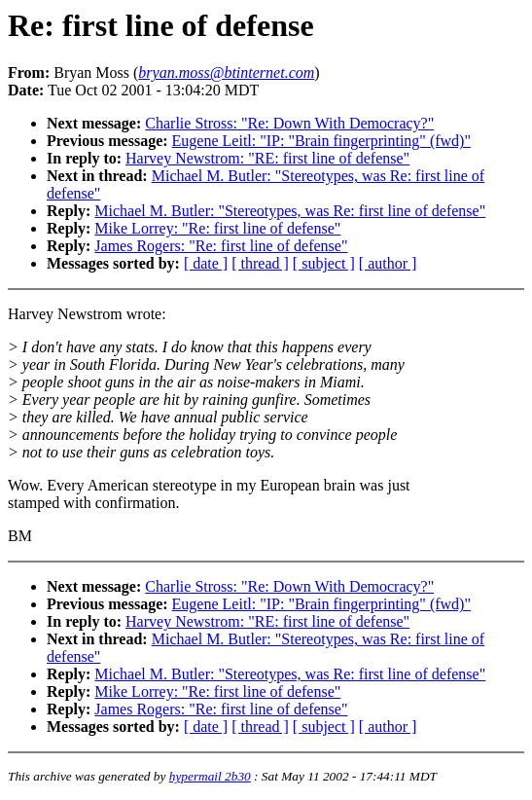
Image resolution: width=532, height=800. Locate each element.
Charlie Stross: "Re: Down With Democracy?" (289, 123)
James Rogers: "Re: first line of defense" (221, 246)
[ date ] (206, 263)
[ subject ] (324, 263)
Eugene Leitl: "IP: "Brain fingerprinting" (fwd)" (321, 141)
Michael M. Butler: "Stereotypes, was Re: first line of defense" (290, 211)
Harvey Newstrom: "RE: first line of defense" (267, 158)
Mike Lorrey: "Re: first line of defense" (217, 228)
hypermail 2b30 (210, 776)
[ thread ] (260, 263)
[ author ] (388, 263)
